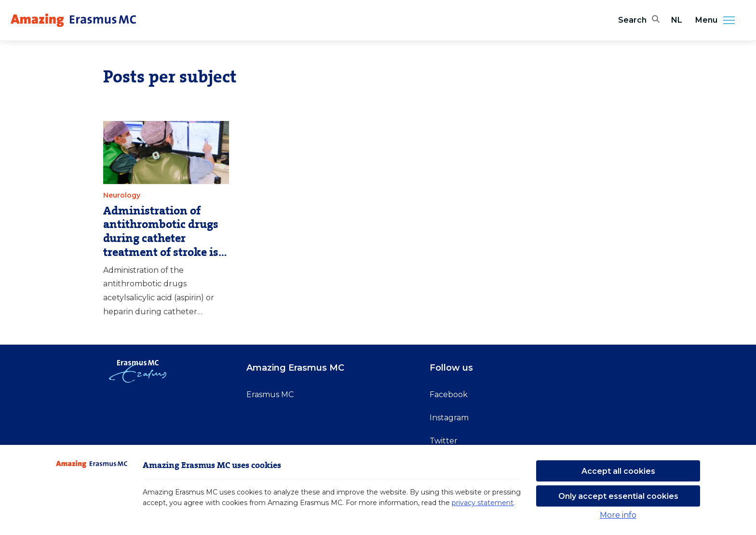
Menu (718, 20)
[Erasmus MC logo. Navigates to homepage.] (73, 20)
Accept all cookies (618, 471)
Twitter (444, 441)
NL (677, 20)
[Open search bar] (639, 20)
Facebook (449, 395)
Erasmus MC (270, 395)
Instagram (449, 418)
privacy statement (483, 503)
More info (618, 515)
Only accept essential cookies (618, 496)
